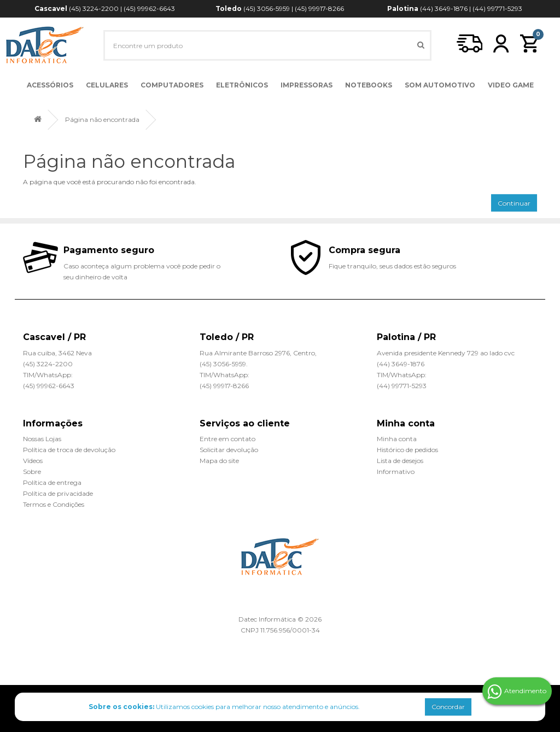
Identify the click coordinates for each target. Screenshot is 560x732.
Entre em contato (227, 439)
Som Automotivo (440, 85)
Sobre (32, 472)
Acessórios (50, 85)
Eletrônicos (242, 85)
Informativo (396, 472)
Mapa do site (219, 461)
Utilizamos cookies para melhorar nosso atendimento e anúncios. (224, 707)
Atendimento (517, 692)
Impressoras (307, 85)
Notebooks (369, 85)
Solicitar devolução (229, 450)
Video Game (511, 85)
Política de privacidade (58, 493)
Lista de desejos (400, 461)
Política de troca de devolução (69, 450)
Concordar (448, 707)
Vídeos (33, 461)
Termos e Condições (54, 504)
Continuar (514, 203)
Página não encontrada (102, 119)
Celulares (107, 85)
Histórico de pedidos (407, 450)
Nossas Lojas (42, 439)
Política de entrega (52, 482)
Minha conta (397, 439)
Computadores (172, 85)
